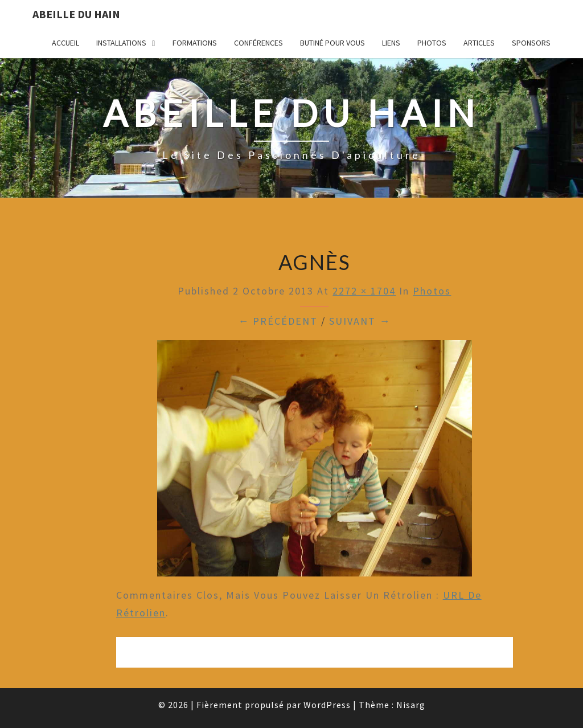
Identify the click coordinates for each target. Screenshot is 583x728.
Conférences (258, 43)
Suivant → (360, 321)
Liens (391, 43)
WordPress (327, 705)
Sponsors (531, 43)
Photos (432, 43)
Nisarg (411, 705)
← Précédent (278, 321)
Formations (195, 43)
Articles (479, 43)
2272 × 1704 (364, 291)
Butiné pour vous (332, 43)
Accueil (65, 43)
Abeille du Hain (76, 14)
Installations (121, 43)
